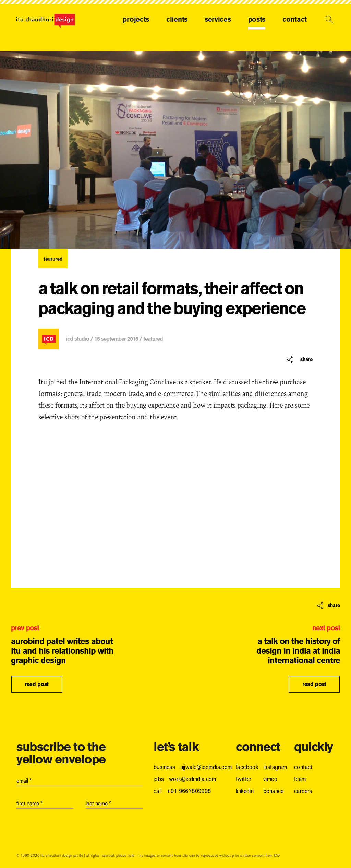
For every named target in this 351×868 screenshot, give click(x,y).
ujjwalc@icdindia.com (206, 767)
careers (303, 791)
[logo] (46, 21)
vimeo (270, 779)
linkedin (245, 791)
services (218, 19)
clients (177, 19)
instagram (275, 767)
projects (136, 19)
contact (295, 19)
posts (257, 19)
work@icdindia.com (193, 779)
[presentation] (69, 831)
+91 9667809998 (189, 791)
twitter (244, 779)
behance (274, 791)
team (300, 779)
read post (37, 684)
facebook (247, 767)
